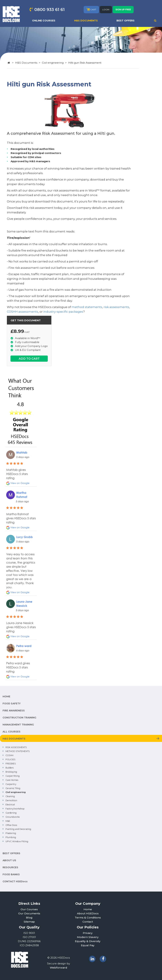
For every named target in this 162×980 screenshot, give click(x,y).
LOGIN (106, 10)
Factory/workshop (15, 809)
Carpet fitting (13, 776)
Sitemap (29, 922)
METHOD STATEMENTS (18, 751)
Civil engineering (53, 63)
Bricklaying (11, 772)
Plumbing (11, 837)
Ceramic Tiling (13, 788)
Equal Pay (88, 945)
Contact (88, 922)
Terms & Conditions (88, 918)
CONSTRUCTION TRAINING (19, 718)
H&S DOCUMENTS (86, 21)
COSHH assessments (23, 312)
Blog (29, 918)
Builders (10, 768)
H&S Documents (26, 63)
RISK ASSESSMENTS (16, 747)
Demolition (11, 800)
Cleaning (10, 796)
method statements (87, 307)
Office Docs (11, 825)
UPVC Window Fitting (17, 841)
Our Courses (29, 909)
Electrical (10, 805)
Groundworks (13, 817)
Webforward (58, 968)
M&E (8, 821)
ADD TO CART (29, 359)
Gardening (11, 813)
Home (88, 909)
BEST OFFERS (125, 21)
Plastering (11, 833)
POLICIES (10, 759)
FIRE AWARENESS (14, 711)
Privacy (88, 933)
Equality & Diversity (88, 941)
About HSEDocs (88, 913)
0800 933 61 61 (49, 10)
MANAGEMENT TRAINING (18, 725)
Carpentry (11, 784)
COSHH (9, 755)
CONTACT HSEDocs (15, 881)
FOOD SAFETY (12, 704)
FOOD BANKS (11, 874)
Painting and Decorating (18, 829)
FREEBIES (11, 764)
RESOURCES (10, 867)
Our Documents (29, 913)
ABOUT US (9, 860)
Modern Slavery (88, 937)
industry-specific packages (63, 312)
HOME (6, 696)
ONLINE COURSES (44, 21)
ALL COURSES (12, 732)
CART (91, 9)
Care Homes (12, 780)
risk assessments (116, 307)
